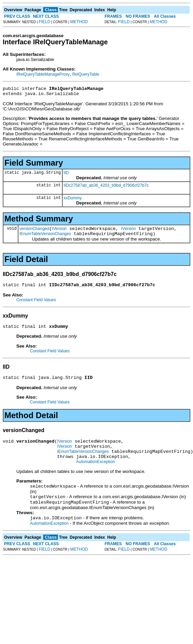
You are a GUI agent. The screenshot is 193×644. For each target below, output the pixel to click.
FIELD (45, 22)
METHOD (79, 22)
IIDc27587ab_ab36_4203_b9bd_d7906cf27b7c (106, 187)
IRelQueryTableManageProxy (43, 74)
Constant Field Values (36, 305)
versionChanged (34, 232)
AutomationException (95, 474)
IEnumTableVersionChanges (45, 238)
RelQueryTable (86, 74)
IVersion (59, 232)
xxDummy (73, 200)
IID (66, 175)
